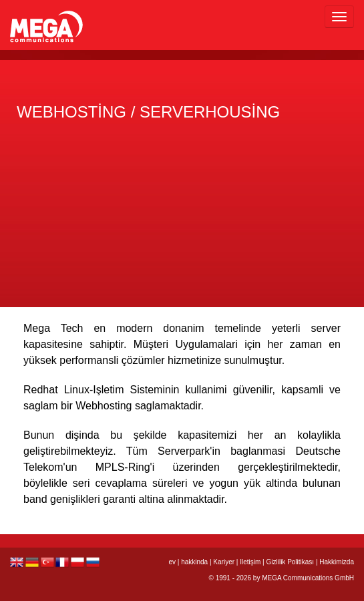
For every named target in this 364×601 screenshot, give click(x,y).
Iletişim (250, 562)
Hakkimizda (337, 562)
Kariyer (224, 562)
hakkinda (194, 562)
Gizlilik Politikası (290, 562)
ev (172, 562)
